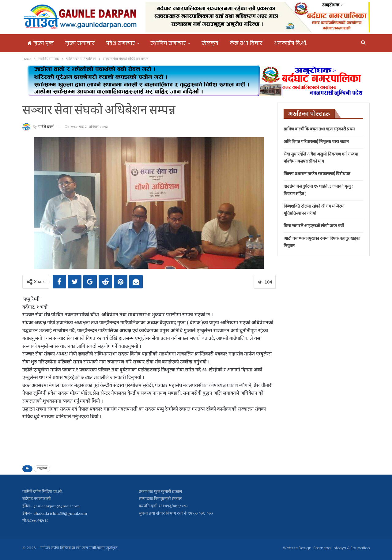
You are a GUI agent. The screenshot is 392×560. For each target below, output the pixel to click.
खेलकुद (210, 43)
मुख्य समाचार (80, 43)
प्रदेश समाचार (121, 43)
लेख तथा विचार (246, 43)
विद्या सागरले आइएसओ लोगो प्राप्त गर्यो (314, 226)
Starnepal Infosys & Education (342, 548)
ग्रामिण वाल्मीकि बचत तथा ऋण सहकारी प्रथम (319, 129)
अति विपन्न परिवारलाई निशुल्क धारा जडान (316, 142)
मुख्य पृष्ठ (41, 43)
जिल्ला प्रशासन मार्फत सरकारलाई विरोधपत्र (317, 174)
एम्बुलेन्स (42, 469)
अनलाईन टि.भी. (290, 43)
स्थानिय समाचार (168, 43)
